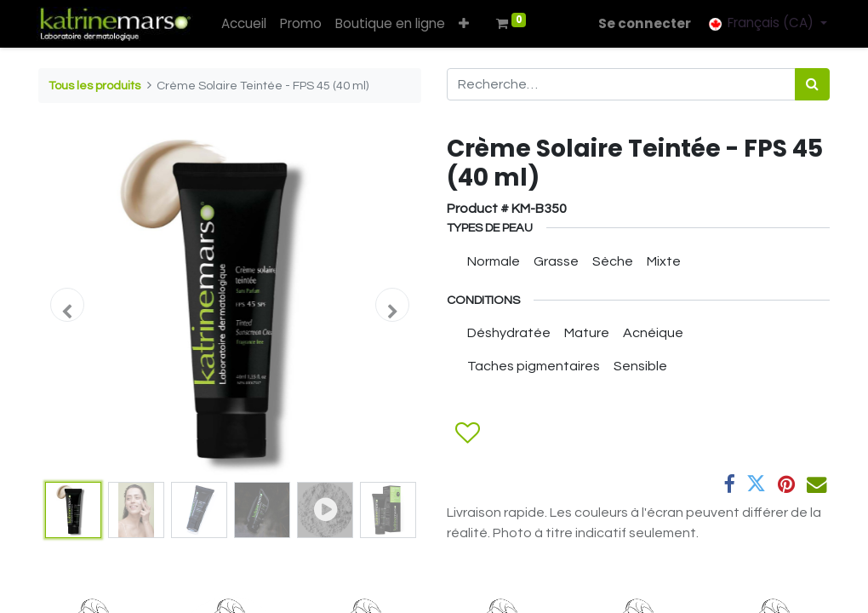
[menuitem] (246, 24)
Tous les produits (94, 86)
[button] (466, 24)
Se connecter (643, 23)
